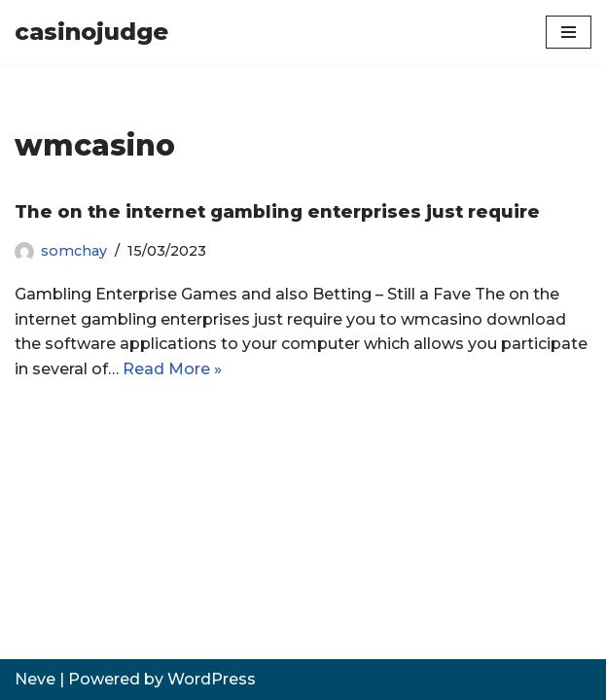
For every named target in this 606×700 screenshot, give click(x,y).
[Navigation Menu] (569, 32)
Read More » (172, 369)
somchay (74, 251)
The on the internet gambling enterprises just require (277, 212)
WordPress (212, 679)
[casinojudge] (91, 32)
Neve (35, 679)
